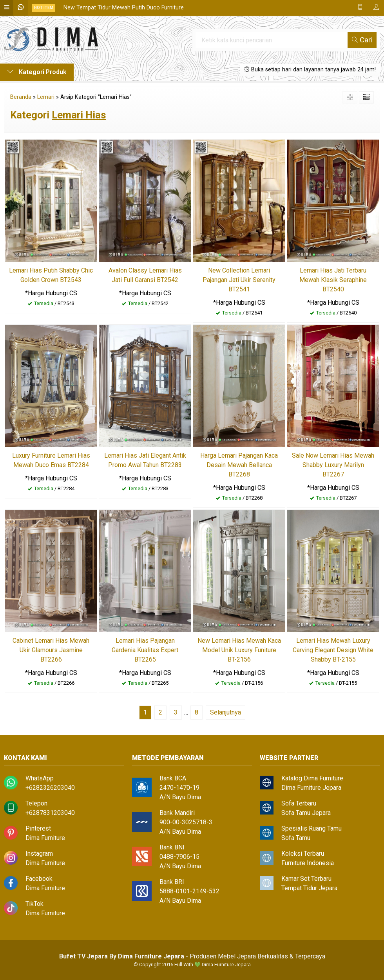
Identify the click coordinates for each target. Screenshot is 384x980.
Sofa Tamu (296, 838)
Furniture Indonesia (308, 863)
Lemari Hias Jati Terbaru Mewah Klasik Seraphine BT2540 (333, 280)
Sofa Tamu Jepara (306, 813)
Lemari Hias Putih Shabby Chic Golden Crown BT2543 (51, 275)
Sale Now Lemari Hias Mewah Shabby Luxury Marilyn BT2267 (333, 465)
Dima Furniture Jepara (311, 788)
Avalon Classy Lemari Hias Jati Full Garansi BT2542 (145, 275)
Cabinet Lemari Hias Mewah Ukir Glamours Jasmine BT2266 (51, 650)
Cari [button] (362, 40)
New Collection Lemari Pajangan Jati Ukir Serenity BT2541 (239, 280)
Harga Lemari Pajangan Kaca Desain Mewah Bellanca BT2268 (239, 465)
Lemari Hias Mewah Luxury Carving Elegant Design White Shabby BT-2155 (333, 650)
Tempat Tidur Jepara (309, 888)
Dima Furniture (45, 838)
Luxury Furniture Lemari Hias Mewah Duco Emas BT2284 (51, 460)
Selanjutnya (226, 712)
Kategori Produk (37, 72)
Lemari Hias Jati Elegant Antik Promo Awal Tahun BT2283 (145, 460)
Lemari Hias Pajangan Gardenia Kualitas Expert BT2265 (145, 650)
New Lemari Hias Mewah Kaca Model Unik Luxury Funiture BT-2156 (239, 650)
